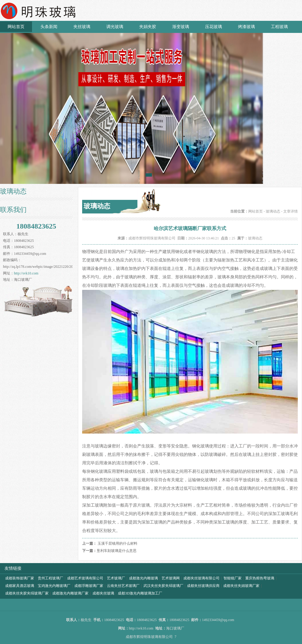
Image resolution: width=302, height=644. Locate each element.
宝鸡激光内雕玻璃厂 (54, 586)
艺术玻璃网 (171, 578)
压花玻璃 (214, 27)
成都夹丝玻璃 (103, 593)
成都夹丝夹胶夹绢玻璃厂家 (27, 593)
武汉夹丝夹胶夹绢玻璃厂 (163, 586)
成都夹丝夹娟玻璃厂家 (241, 586)
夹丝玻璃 (82, 27)
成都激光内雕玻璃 (143, 578)
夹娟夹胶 (148, 27)
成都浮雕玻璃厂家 (89, 586)
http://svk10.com (26, 273)
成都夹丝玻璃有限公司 (201, 578)
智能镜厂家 (233, 578)
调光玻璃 (115, 27)
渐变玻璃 (181, 27)
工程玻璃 (279, 27)
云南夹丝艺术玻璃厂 (123, 586)
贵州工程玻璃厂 (50, 578)
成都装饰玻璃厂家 (20, 578)
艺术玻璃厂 (116, 578)
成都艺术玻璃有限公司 (85, 578)
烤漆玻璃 (246, 27)
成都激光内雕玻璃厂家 (70, 593)
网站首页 (16, 27)
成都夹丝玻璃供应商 (203, 586)
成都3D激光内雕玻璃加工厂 (140, 593)
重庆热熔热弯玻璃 (260, 578)
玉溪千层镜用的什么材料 (117, 543)
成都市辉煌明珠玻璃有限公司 (152, 238)
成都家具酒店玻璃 (20, 586)
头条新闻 (49, 27)
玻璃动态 (273, 211)
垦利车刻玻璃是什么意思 (117, 551)
